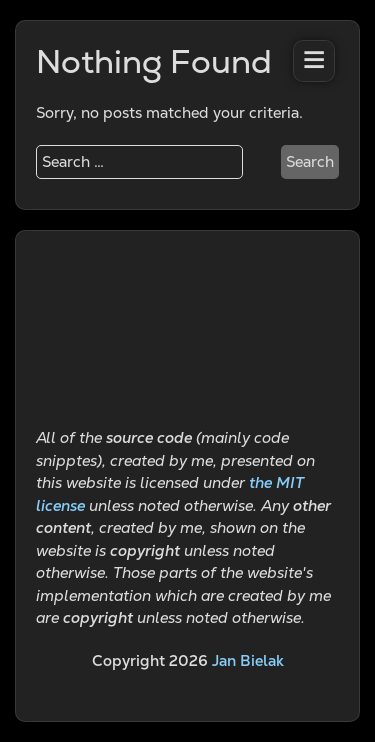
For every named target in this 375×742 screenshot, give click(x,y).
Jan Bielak (248, 660)
